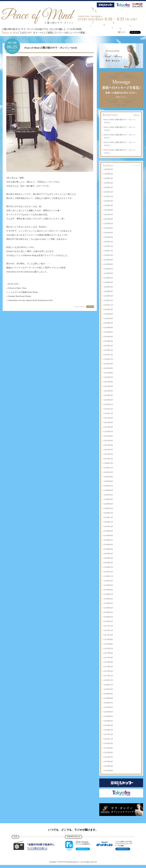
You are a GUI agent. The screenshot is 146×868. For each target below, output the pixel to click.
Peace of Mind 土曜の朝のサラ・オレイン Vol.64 (51, 48)
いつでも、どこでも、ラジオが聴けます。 (73, 830)
